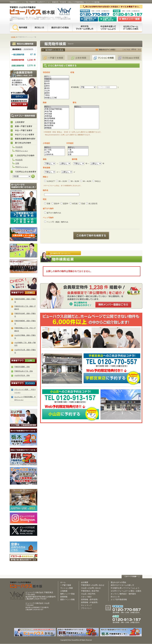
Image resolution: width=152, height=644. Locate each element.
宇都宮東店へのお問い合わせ (89, 19)
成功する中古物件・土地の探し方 (23, 250)
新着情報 (64, 597)
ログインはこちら (19, 96)
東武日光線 (57, 121)
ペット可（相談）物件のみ (56, 222)
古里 (78, 155)
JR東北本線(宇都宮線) (57, 109)
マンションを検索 (104, 58)
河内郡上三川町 (57, 98)
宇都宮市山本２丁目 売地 (23, 371)
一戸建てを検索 (53, 58)
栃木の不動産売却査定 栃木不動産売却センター (23, 437)
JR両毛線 (57, 116)
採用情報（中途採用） (90, 602)
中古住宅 (19, 147)
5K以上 (97, 181)
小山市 (57, 91)
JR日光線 (57, 114)
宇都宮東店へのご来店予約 (23, 214)
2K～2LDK (61, 181)
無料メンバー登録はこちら (113, 305)
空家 (47, 204)
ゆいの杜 (55, 150)
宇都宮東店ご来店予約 (90, 591)
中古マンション (22, 151)
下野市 (57, 95)
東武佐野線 (57, 126)
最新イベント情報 (67, 599)
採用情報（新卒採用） (90, 599)
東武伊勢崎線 (57, 119)
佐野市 (57, 86)
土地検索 (64, 591)
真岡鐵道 (57, 128)
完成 (82, 204)
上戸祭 (55, 152)
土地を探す (24, 122)
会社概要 (85, 582)
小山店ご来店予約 (88, 594)
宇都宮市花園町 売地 (22, 367)
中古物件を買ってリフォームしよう (125, 588)
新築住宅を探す (24, 126)
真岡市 (57, 93)
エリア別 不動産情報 (23, 418)
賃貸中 (64, 204)
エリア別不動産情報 (119, 599)
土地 (17, 163)
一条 (78, 150)
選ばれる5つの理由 (60, 28)
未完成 (74, 204)
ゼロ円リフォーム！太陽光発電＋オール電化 (23, 234)
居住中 (55, 204)
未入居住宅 (92, 204)
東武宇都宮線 (57, 123)
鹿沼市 (57, 88)
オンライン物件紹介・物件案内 (123, 594)
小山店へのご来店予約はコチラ (23, 221)
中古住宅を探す (24, 131)
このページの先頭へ (132, 577)
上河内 (78, 152)
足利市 (57, 81)
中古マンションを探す (24, 135)
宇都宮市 (57, 79)
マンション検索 (67, 588)
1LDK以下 (50, 181)
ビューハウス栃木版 (26, 585)
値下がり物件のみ (53, 213)
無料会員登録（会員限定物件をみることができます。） (19, 104)
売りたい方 (39, 28)
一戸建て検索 (66, 585)
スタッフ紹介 (23, 266)
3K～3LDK (74, 181)
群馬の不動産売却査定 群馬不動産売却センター (23, 457)
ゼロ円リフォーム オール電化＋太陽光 (131, 28)
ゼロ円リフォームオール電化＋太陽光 (126, 591)
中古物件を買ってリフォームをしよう (108, 28)
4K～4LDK (86, 181)
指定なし (57, 77)
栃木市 (57, 84)
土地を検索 (79, 58)
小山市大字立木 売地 (22, 375)
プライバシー (86, 608)
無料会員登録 (130, 19)
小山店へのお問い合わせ (108, 19)
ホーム (63, 582)
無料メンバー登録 (67, 594)
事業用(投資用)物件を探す (24, 139)
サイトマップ (86, 605)
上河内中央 (55, 155)
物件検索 (20, 28)
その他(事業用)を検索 (129, 58)
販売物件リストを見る (54, 50)
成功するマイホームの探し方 (85, 28)
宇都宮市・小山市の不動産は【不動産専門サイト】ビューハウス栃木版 (29, 11)
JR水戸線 (57, 111)
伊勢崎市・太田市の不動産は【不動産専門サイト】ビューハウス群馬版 (23, 476)
